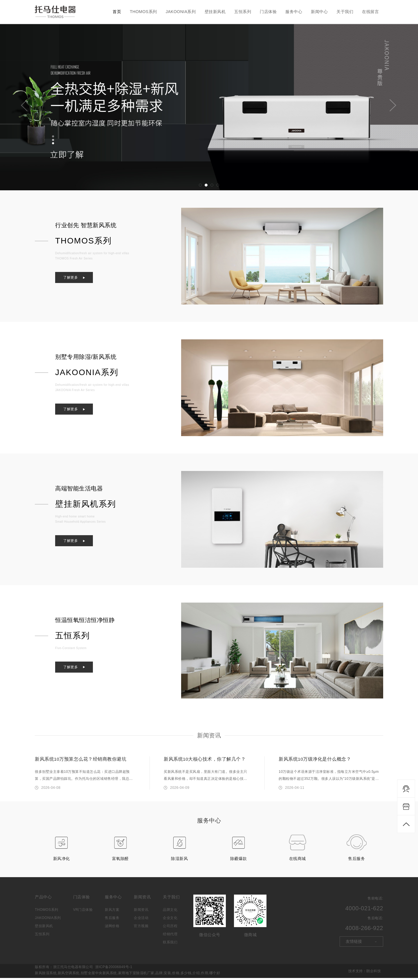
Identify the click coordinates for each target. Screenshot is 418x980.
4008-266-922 (364, 930)
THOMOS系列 (143, 12)
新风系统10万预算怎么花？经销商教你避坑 (81, 759)
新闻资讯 (209, 735)
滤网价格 (112, 928)
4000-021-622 (364, 910)
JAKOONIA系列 (181, 12)
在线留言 (370, 12)
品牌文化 (170, 912)
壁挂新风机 (215, 12)
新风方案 (112, 912)
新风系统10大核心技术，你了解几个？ (205, 759)
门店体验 (268, 12)
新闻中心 (319, 12)
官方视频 (141, 928)
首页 (117, 12)
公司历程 (170, 928)
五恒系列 (243, 12)
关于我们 (345, 12)
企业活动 (141, 920)
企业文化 (170, 920)
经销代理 (170, 936)
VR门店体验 (83, 912)
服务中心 (294, 12)
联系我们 (170, 944)
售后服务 (112, 920)
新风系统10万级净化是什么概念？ (315, 759)
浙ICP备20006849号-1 (114, 969)
